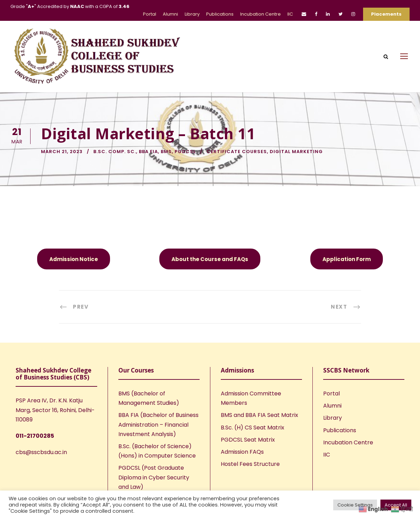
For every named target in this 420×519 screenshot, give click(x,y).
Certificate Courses (237, 152)
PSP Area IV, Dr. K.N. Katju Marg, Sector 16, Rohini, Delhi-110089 (55, 410)
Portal (150, 14)
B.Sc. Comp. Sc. (115, 152)
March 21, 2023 (62, 152)
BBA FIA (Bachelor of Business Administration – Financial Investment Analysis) (158, 424)
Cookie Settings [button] (355, 505)
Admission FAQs (242, 452)
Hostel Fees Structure (250, 464)
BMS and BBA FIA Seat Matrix (259, 415)
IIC (290, 14)
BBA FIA (148, 152)
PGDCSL (185, 152)
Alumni (170, 14)
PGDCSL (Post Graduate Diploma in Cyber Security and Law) (154, 477)
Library (192, 14)
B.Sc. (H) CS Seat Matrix (253, 428)
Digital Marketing (296, 152)
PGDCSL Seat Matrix (248, 440)
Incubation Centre (261, 14)
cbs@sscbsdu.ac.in (41, 452)
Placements (386, 14)
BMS (166, 152)
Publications (220, 14)
